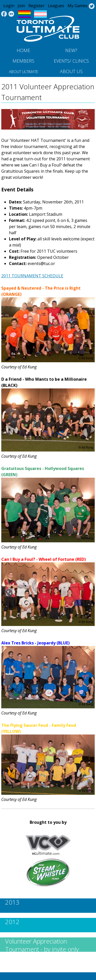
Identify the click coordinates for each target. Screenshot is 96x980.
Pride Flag (24, 14)
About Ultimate (24, 72)
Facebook (4, 14)
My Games (78, 6)
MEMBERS (23, 61)
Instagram (11, 14)
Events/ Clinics (71, 61)
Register (36, 6)
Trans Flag (40, 14)
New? (71, 50)
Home (23, 50)
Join (21, 6)
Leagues (56, 6)
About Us (71, 71)
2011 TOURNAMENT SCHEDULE (32, 276)
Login (9, 6)
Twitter (92, 6)
